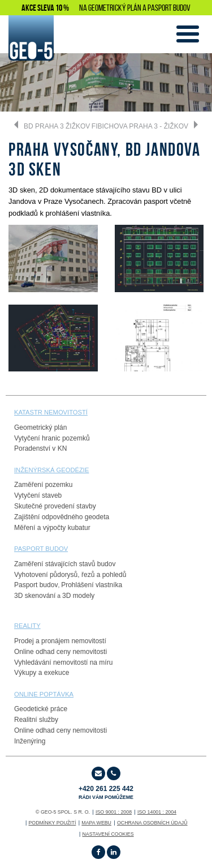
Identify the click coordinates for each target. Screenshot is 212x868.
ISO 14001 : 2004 (157, 812)
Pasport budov (36, 585)
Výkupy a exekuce (42, 673)
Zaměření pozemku (43, 485)
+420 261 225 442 (106, 792)
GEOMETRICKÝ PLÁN (115, 8)
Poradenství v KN (40, 448)
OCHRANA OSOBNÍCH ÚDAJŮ (152, 823)
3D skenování (35, 596)
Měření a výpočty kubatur (52, 528)
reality (27, 626)
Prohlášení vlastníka (92, 585)
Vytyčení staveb (38, 495)
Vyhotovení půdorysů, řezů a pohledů (70, 575)
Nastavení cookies (108, 834)
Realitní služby (36, 720)
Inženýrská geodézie (51, 470)
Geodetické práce (41, 709)
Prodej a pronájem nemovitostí (60, 641)
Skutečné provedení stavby (55, 506)
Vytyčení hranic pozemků (52, 438)
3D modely (78, 596)
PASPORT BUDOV (169, 8)
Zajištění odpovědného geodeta (62, 517)
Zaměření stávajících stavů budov (65, 564)
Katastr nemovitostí (51, 412)
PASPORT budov (41, 549)
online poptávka (44, 694)
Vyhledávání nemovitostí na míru (63, 662)
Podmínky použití (52, 823)
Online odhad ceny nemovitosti (60, 652)
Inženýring (30, 741)
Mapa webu (96, 823)
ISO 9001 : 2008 (114, 812)
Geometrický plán (40, 427)
